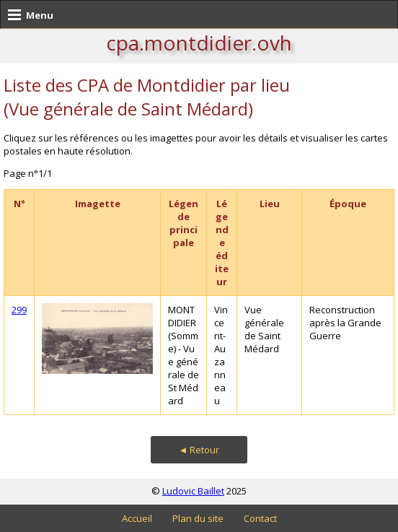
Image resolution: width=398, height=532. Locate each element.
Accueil (137, 518)
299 (19, 310)
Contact (260, 518)
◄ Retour (199, 450)
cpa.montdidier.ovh (199, 43)
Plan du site (198, 518)
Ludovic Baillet (193, 491)
